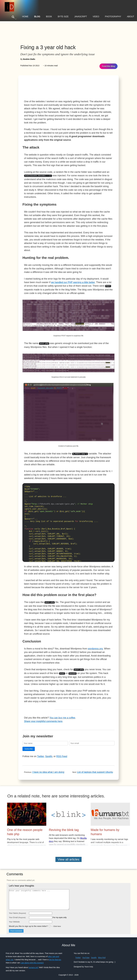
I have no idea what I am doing (48, 770)
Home (25, 17)
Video (96, 17)
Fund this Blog (109, 66)
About (131, 17)
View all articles (69, 858)
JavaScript (81, 17)
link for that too (55, 958)
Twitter (41, 755)
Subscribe (29, 747)
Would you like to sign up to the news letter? (35, 924)
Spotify (49, 755)
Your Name (17, 911)
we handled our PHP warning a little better (73, 282)
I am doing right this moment (32, 961)
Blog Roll (102, 956)
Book (49, 17)
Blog (37, 17)
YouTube (86, 956)
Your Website (14, 920)
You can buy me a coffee (62, 716)
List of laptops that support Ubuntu (95, 770)
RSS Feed (62, 755)
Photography (113, 17)
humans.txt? (33, 966)
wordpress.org (95, 647)
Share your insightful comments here (43, 719)
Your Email (17, 916)
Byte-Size (63, 17)
